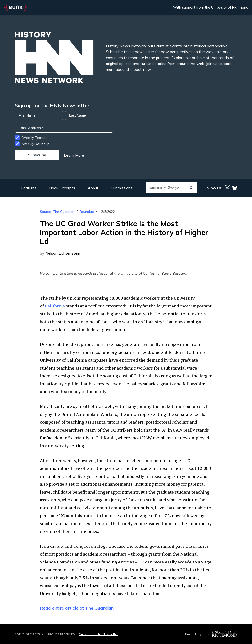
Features (29, 188)
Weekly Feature (35, 138)
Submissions (122, 188)
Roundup (87, 212)
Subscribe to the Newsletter (99, 634)
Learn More (74, 155)
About (93, 188)
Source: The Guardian (57, 212)
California (55, 306)
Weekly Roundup (36, 144)
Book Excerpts (62, 188)
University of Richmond (230, 7)
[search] (167, 188)
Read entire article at (77, 608)
